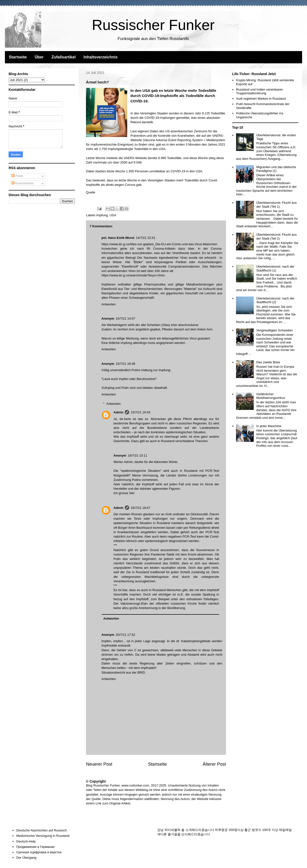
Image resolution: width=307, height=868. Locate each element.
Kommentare (23, 183)
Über (39, 57)
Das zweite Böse (268, 362)
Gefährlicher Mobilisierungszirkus (271, 396)
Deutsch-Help (26, 841)
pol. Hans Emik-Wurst (118, 238)
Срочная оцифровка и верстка (39, 852)
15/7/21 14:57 (126, 319)
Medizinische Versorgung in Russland (43, 836)
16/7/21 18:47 (140, 508)
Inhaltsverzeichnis (101, 57)
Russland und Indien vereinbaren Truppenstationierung (259, 91)
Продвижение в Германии (35, 847)
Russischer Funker (153, 25)
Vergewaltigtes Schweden (274, 330)
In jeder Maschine (269, 426)
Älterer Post (214, 764)
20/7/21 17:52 (126, 635)
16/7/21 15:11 (138, 455)
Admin (118, 412)
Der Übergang (26, 858)
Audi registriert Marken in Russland (261, 99)
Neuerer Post (99, 764)
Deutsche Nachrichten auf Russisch (42, 830)
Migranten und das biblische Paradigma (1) (276, 169)
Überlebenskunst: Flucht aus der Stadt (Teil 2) (276, 237)
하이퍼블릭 (173, 830)
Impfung (102, 215)
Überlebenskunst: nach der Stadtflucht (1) (275, 268)
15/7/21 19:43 (140, 412)
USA (113, 215)
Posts (17, 176)
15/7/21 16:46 (126, 364)
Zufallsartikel (63, 57)
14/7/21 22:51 (146, 238)
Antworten (109, 304)
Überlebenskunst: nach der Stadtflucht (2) (275, 300)
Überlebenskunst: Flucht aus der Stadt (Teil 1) (276, 205)
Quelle (91, 192)
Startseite (18, 57)
